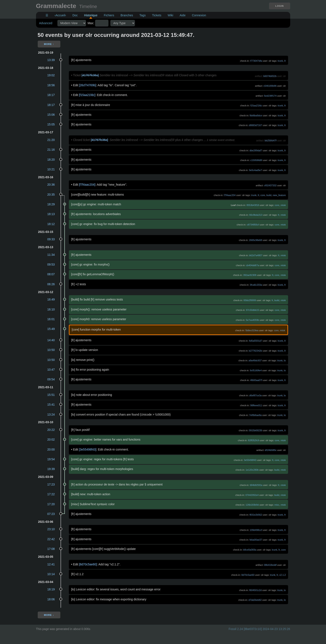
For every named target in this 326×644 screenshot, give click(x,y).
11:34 (51, 255)
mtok (283, 205)
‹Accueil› (60, 15)
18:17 (51, 95)
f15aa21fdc (256, 106)
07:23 (51, 514)
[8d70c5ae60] (88, 564)
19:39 (51, 469)
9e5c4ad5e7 (255, 170)
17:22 (51, 494)
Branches (127, 15)
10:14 (51, 574)
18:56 (51, 85)
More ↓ (49, 615)
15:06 (51, 115)
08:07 (51, 274)
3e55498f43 (250, 460)
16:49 (51, 299)
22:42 (51, 539)
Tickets (157, 15)
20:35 (51, 195)
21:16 (51, 150)
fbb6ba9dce (256, 115)
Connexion (199, 15)
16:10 (51, 309)
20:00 (51, 449)
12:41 (51, 564)
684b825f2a (256, 485)
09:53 (51, 264)
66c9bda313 (256, 215)
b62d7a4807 (256, 255)
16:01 (51, 319)
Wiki (170, 15)
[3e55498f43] (88, 449)
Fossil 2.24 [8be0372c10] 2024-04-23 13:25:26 (259, 629)
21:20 (51, 140)
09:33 (51, 239)
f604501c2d (255, 590)
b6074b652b (270, 76)
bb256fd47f (271, 140)
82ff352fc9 (254, 440)
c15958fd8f (256, 160)
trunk (280, 61)
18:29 (51, 204)
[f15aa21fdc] (87, 95)
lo (285, 360)
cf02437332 (270, 185)
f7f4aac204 (230, 195)
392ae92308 (250, 275)
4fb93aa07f (256, 380)
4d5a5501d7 (255, 341)
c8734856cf (253, 225)
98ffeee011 (256, 405)
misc (277, 505)
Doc (75, 15)
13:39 (51, 60)
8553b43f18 (253, 205)
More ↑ (49, 44)
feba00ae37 (256, 540)
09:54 (51, 379)
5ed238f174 (270, 96)
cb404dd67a (252, 265)
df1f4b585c (271, 450)
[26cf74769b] (88, 85)
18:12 (51, 224)
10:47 (51, 370)
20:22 (51, 430)
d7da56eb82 (255, 600)
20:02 (51, 440)
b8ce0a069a (250, 550)
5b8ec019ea (252, 330)
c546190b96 (270, 86)
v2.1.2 (283, 575)
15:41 (51, 405)
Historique (91, 15)
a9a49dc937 (255, 360)
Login (280, 6)
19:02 (51, 75)
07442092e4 (252, 495)
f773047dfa (256, 61)
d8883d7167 (255, 125)
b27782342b (255, 351)
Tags (143, 15)
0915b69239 (255, 430)
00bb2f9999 (250, 300)
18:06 (51, 599)
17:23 (51, 484)
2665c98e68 (255, 240)
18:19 (51, 589)
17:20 (51, 504)
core (263, 195)
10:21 (51, 169)
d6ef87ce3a (255, 395)
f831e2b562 (256, 515)
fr (285, 61)
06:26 (51, 284)
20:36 (51, 185)
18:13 (51, 214)
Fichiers (109, 15)
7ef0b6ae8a (255, 415)
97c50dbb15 (252, 310)
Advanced (46, 23)
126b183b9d (252, 505)
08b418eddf (270, 565)
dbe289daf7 (256, 150)
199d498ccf (256, 530)
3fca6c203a (256, 285)
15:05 (51, 124)
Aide (183, 15)
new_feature (279, 195)
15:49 (51, 329)
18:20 (51, 160)
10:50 (51, 350)
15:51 (51, 395)
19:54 (51, 459)
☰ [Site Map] (47, 15)
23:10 (51, 529)
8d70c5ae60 (248, 575)
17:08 (51, 549)
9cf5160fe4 (256, 370)
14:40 (51, 340)
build (269, 195)
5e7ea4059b (252, 320)
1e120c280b (252, 470)
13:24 (51, 414)
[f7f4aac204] (87, 185)
